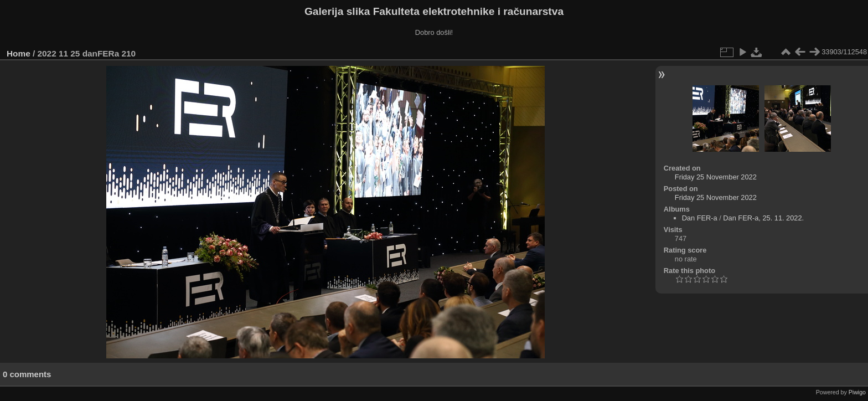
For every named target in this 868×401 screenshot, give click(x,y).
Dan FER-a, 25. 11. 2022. (763, 218)
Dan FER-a (700, 218)
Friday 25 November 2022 (716, 177)
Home (19, 53)
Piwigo (857, 392)
